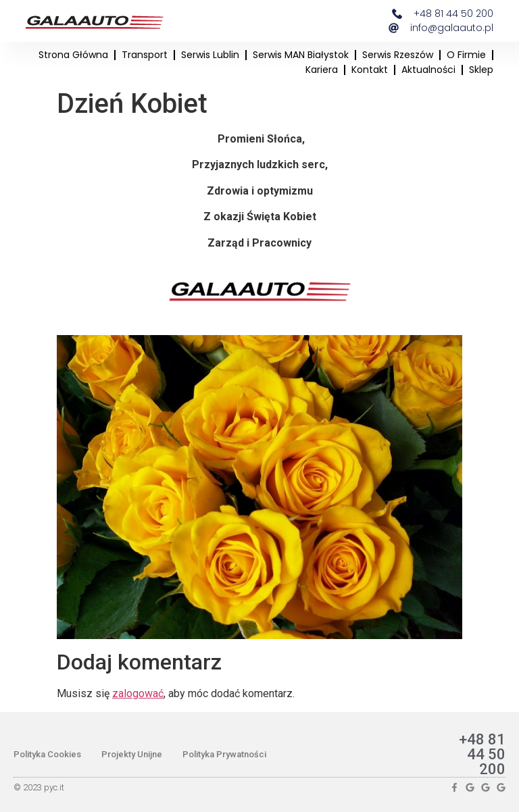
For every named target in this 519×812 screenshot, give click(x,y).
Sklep (481, 70)
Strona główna (73, 55)
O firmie (466, 55)
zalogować (138, 693)
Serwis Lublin (210, 55)
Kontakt (370, 70)
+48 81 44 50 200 (482, 754)
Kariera (322, 70)
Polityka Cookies (47, 754)
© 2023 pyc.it (39, 787)
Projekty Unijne (132, 754)
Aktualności (428, 70)
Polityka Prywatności (224, 754)
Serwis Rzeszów (398, 55)
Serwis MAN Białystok (301, 55)
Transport (145, 55)
